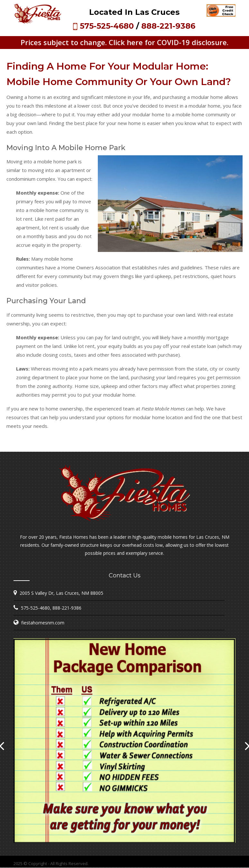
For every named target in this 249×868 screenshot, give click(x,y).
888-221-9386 (168, 26)
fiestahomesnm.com (43, 623)
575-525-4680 (107, 26)
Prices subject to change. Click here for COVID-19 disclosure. (124, 42)
